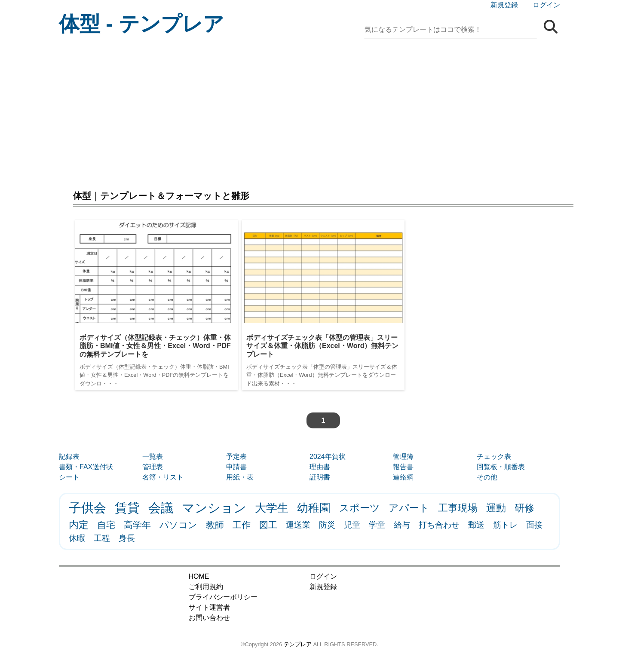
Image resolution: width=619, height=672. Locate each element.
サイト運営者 (209, 607)
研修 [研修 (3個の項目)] (524, 508)
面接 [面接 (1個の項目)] (534, 525)
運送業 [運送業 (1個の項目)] (298, 525)
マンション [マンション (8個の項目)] (214, 508)
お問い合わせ (209, 618)
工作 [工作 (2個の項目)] (242, 525)
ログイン (546, 5)
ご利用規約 (206, 587)
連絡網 (403, 477)
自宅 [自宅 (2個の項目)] (106, 525)
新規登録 (504, 5)
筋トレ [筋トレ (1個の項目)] (505, 525)
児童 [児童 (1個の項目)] (352, 525)
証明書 (320, 477)
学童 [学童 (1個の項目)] (377, 525)
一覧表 (153, 457)
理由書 (320, 467)
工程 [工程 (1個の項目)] (102, 538)
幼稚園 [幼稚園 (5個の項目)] (314, 508)
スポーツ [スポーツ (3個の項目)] (360, 508)
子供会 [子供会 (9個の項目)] (87, 508)
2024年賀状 (328, 457)
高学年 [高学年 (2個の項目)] (137, 525)
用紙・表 (240, 477)
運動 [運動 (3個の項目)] (496, 508)
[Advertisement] (309, 112)
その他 (487, 477)
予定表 (236, 457)
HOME (199, 576)
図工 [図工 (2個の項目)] (268, 525)
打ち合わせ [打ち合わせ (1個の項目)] (439, 525)
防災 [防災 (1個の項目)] (327, 525)
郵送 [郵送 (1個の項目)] (476, 525)
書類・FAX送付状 (86, 467)
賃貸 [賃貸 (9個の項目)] (127, 508)
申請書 (236, 467)
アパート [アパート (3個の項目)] (409, 508)
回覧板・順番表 (501, 467)
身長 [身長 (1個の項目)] (127, 538)
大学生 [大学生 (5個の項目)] (272, 508)
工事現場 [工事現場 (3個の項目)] (458, 508)
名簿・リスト (163, 477)
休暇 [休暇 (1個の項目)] (77, 538)
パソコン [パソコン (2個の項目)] (178, 525)
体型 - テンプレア (141, 24)
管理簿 (403, 457)
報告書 (403, 467)
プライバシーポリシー (223, 597)
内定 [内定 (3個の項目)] (79, 525)
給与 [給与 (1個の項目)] (402, 525)
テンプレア (298, 644)
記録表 (69, 457)
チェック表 (494, 457)
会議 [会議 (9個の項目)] (161, 508)
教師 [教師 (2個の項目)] (215, 525)
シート (69, 477)
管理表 (153, 467)
